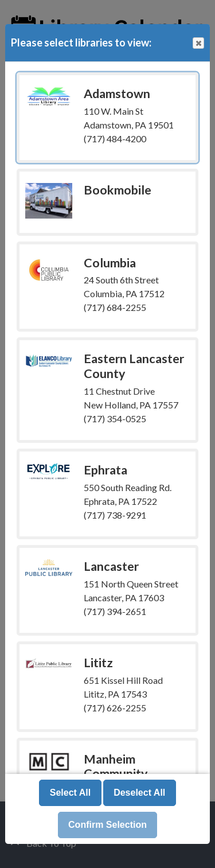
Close (198, 43)
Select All (70, 793)
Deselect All (139, 793)
